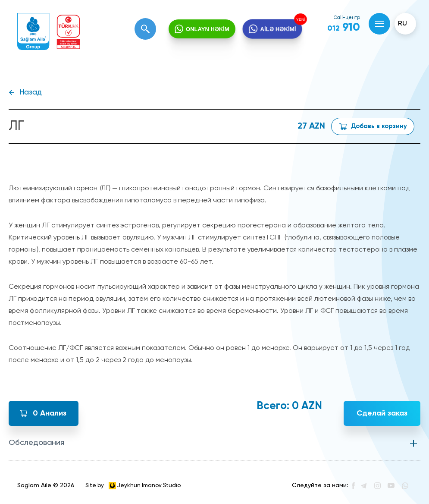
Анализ (50, 413)
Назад (31, 93)
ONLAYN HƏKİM (208, 29)
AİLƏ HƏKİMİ (278, 29)
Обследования (36, 443)
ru (402, 24)
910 (344, 28)
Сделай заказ (382, 413)
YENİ (300, 19)
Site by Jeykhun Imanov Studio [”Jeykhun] (133, 486)
